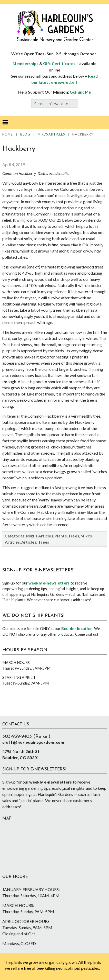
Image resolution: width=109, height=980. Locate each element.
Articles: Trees (35, 542)
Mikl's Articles (40, 536)
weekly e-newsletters (49, 583)
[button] (5, 123)
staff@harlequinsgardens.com (33, 743)
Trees (74, 536)
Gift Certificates (59, 64)
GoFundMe (80, 92)
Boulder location (77, 628)
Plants (61, 536)
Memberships (25, 64)
